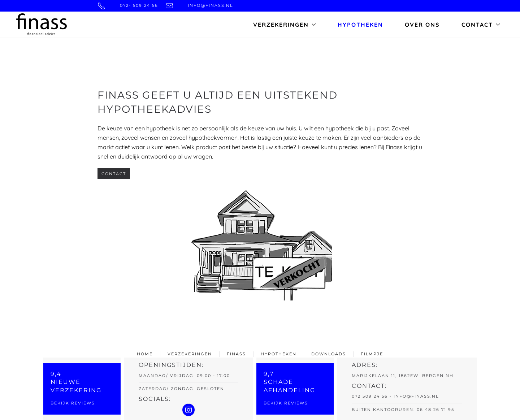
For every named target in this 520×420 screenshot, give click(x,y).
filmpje (372, 354)
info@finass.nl (416, 396)
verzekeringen (190, 354)
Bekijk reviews (73, 403)
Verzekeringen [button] (285, 25)
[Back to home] (42, 25)
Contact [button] (481, 25)
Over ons (422, 25)
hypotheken (279, 354)
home (145, 354)
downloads (329, 354)
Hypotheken (360, 25)
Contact (114, 174)
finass (236, 354)
